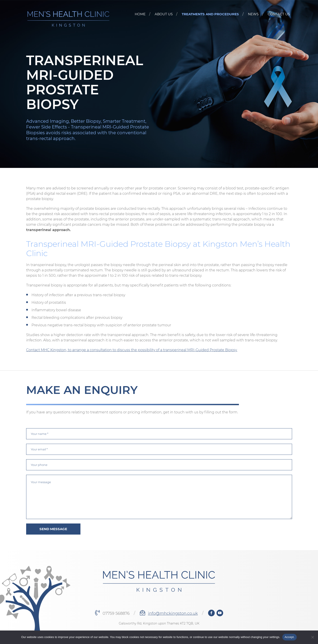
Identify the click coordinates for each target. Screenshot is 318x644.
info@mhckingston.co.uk (173, 613)
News (253, 14)
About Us (164, 14)
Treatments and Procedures (210, 14)
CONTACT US (279, 14)
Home (140, 14)
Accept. (290, 637)
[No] (312, 637)
